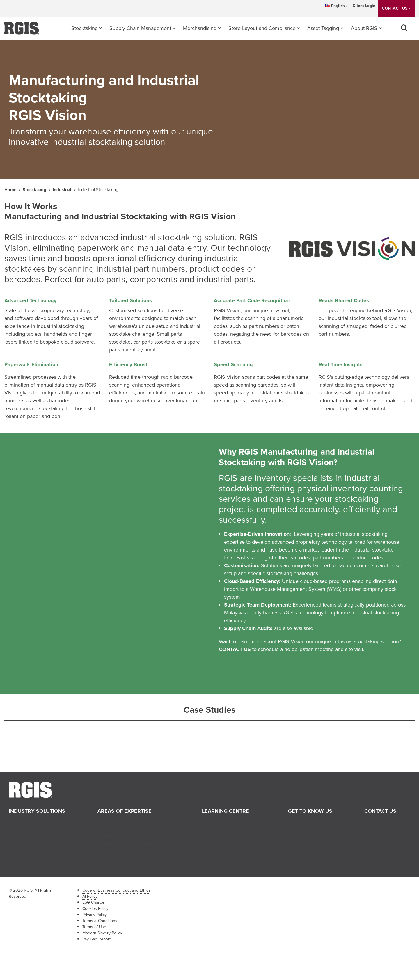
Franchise (304, 863)
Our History (306, 831)
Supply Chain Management (140, 28)
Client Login (364, 6)
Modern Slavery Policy (102, 933)
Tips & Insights (224, 831)
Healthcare (26, 831)
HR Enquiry (382, 831)
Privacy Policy (95, 915)
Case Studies (222, 847)
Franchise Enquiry (390, 839)
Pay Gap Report (96, 939)
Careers (302, 847)
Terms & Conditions (100, 921)
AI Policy (90, 896)
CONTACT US (395, 8)
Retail (20, 824)
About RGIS (364, 28)
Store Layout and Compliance (262, 28)
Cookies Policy (95, 909)
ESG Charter (93, 902)
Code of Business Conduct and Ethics (116, 890)
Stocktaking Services (126, 824)
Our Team (305, 839)
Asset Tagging (323, 28)
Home (10, 190)
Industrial (62, 190)
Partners (303, 855)
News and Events (227, 824)
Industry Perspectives (231, 839)
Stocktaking (85, 28)
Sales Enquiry (385, 824)
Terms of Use (94, 927)
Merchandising (200, 28)
